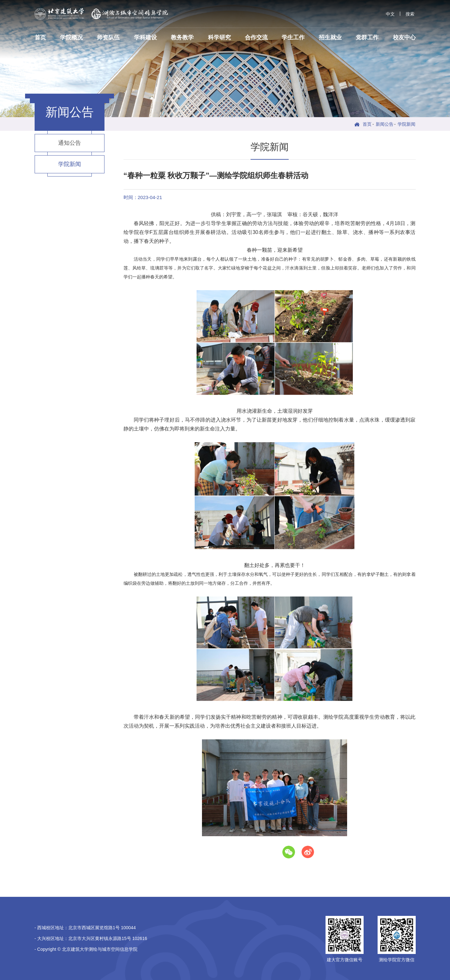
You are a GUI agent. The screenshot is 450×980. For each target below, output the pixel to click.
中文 (390, 14)
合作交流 (256, 37)
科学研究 (219, 37)
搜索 (410, 14)
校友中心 (404, 37)
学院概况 (71, 37)
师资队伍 (108, 37)
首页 (40, 37)
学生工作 (293, 37)
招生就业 (330, 37)
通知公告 (70, 143)
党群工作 (367, 37)
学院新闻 (406, 124)
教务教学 (182, 37)
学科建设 (145, 37)
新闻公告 (385, 124)
